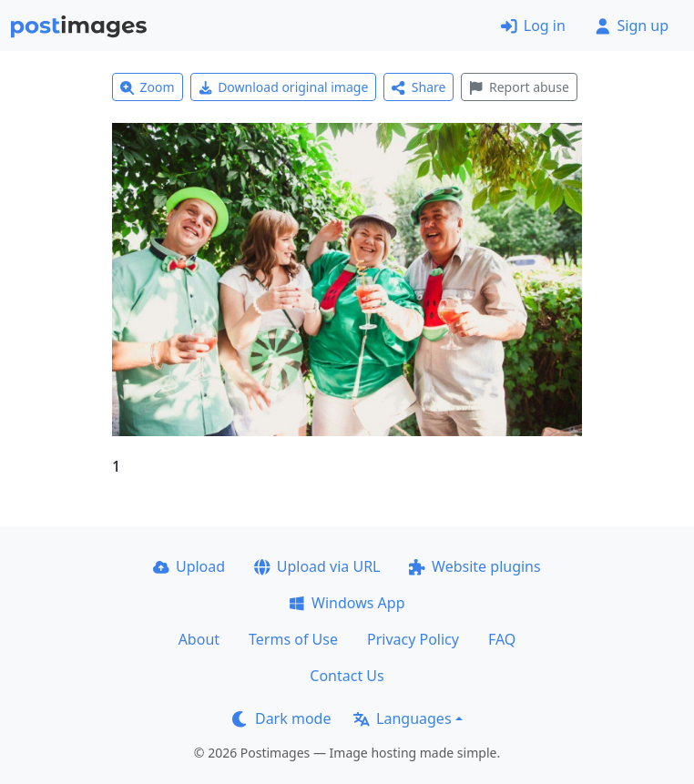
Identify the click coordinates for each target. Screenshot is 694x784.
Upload (189, 566)
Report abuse (519, 87)
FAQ (502, 639)
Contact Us (347, 676)
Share (418, 87)
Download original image (284, 87)
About (199, 639)
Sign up (632, 25)
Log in (533, 25)
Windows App (347, 603)
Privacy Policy (413, 639)
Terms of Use (293, 639)
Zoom (148, 87)
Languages (402, 718)
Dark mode (281, 718)
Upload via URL (317, 566)
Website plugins (475, 566)
